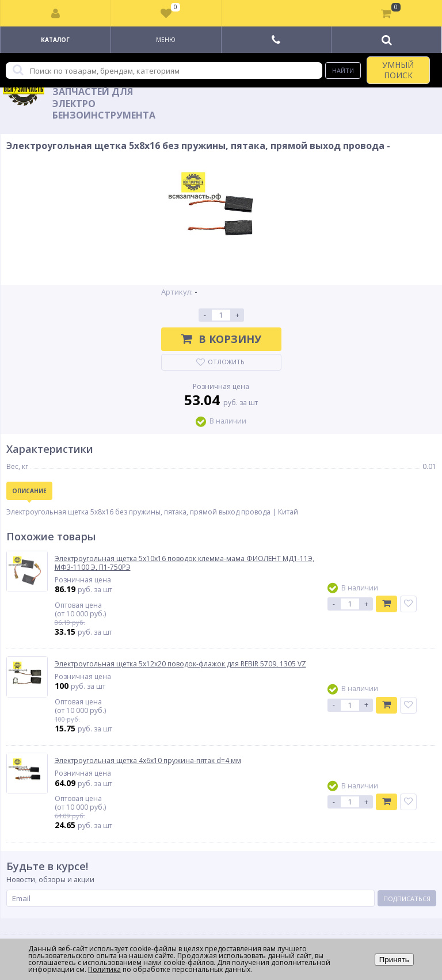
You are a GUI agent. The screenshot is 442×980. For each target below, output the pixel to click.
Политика (104, 969)
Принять (394, 960)
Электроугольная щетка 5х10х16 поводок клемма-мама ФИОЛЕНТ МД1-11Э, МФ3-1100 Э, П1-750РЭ (184, 563)
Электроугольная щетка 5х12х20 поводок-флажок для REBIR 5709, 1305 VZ (180, 664)
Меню (166, 40)
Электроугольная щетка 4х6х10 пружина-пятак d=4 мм (148, 761)
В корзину (221, 339)
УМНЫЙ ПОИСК (398, 70)
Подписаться (407, 899)
